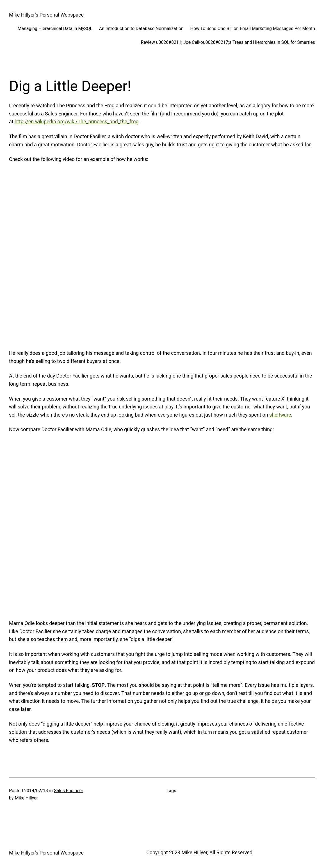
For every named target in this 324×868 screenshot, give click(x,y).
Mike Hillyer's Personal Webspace (46, 15)
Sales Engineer (69, 791)
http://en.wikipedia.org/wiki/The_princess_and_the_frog (77, 121)
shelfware (280, 415)
